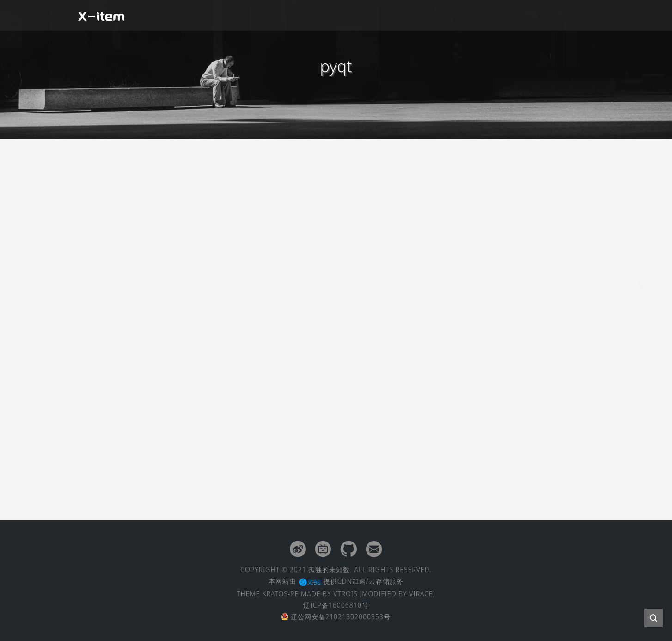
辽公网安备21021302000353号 (336, 617)
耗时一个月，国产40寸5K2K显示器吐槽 (521, 285)
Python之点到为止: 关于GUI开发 (294, 166)
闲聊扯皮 (378, 15)
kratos (519, 206)
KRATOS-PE (280, 594)
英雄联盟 (468, 189)
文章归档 (477, 15)
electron (560, 206)
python (468, 222)
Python (208, 167)
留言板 (573, 15)
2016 (502, 189)
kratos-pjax (474, 206)
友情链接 (527, 15)
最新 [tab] (473, 265)
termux (507, 222)
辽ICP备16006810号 (336, 605)
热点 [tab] (521, 265)
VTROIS (345, 594)
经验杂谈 (428, 15)
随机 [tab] (568, 265)
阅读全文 (396, 245)
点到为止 (537, 189)
